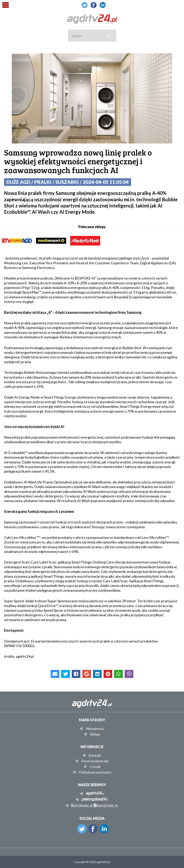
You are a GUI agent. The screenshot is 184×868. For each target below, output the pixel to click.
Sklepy (95, 734)
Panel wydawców (95, 761)
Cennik (95, 767)
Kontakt (95, 755)
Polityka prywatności (95, 772)
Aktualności (95, 729)
